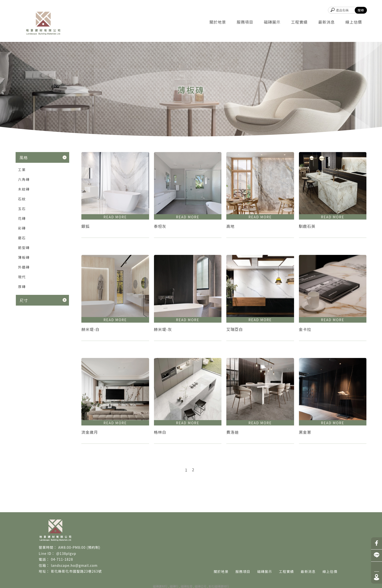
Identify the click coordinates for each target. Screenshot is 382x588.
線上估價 (354, 22)
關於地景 (218, 22)
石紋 (22, 199)
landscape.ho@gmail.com (74, 565)
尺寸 (24, 300)
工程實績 (299, 22)
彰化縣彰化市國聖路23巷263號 (76, 571)
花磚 (22, 218)
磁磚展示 (272, 22)
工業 (22, 170)
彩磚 (22, 228)
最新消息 (326, 22)
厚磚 (22, 287)
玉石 (22, 209)
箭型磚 (24, 248)
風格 (24, 157)
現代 (22, 277)
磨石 (22, 238)
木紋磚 (24, 189)
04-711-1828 (62, 559)
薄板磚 (24, 257)
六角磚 (24, 179)
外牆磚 (24, 267)
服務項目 (245, 22)
